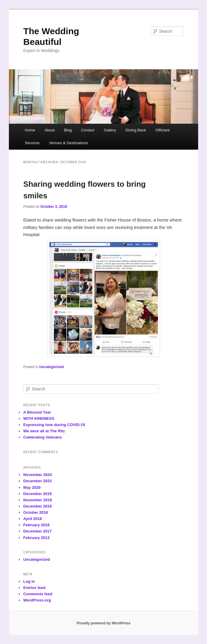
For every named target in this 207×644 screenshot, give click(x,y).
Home (30, 130)
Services (32, 143)
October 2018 (35, 512)
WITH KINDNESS (39, 418)
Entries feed (34, 588)
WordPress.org (37, 600)
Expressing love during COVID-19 (54, 425)
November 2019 (37, 500)
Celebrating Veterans (42, 437)
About (50, 130)
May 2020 (32, 487)
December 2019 (37, 494)
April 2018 (32, 519)
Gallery (110, 130)
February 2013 (36, 538)
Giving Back (136, 130)
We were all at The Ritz (44, 431)
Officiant (163, 130)
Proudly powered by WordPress (103, 623)
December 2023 (37, 481)
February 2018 (36, 525)
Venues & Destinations (69, 143)
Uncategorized (52, 367)
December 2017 (37, 531)
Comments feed (38, 594)
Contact (88, 130)
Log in (29, 581)
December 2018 (37, 506)
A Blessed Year (37, 412)
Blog (68, 130)
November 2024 (37, 475)
